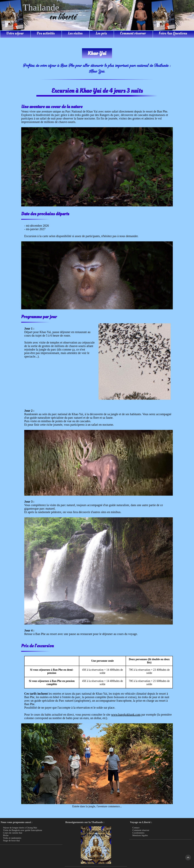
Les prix (101, 33)
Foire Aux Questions (173, 33)
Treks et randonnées (12, 838)
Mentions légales (140, 835)
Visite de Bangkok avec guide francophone (23, 830)
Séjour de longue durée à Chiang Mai (20, 828)
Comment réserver (133, 33)
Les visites (75, 33)
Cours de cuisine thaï (13, 833)
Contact (136, 828)
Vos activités (46, 33)
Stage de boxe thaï (11, 841)
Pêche (6, 835)
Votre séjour (15, 33)
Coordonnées (138, 833)
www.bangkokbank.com (126, 715)
